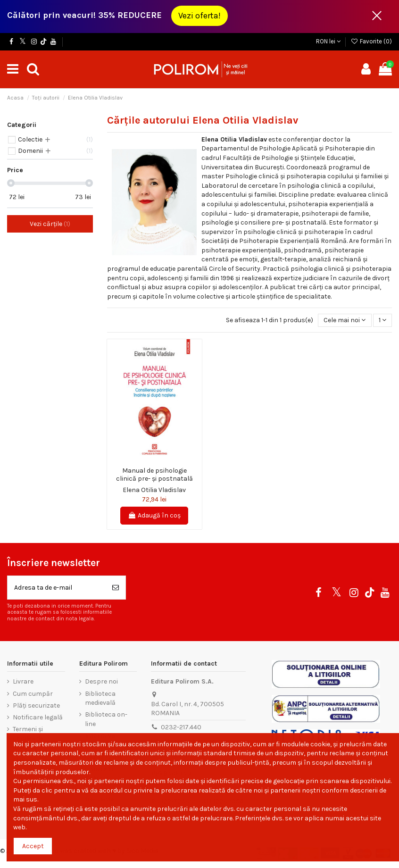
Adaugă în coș (154, 515)
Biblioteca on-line (106, 719)
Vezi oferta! (199, 16)
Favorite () (371, 41)
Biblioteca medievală (100, 698)
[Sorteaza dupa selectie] (345, 321)
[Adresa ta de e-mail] (57, 588)
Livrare (23, 681)
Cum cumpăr (33, 694)
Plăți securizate (36, 705)
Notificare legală (38, 717)
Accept (33, 846)
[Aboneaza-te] (116, 588)
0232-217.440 (181, 727)
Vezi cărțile (50, 224)
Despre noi (101, 681)
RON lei (328, 41)
